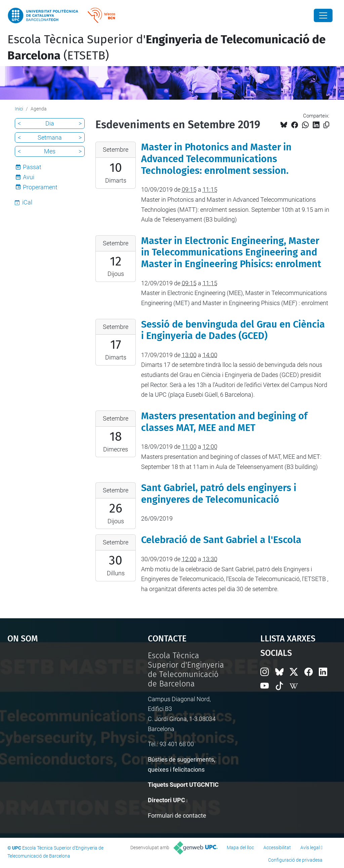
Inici (19, 109)
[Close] (323, 15)
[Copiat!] (326, 125)
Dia (50, 123)
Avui (29, 177)
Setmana (50, 137)
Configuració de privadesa (295, 860)
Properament (40, 187)
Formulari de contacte (177, 815)
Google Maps (60, 701)
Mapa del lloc (240, 848)
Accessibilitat (277, 848)
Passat (32, 167)
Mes (50, 151)
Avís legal (310, 848)
